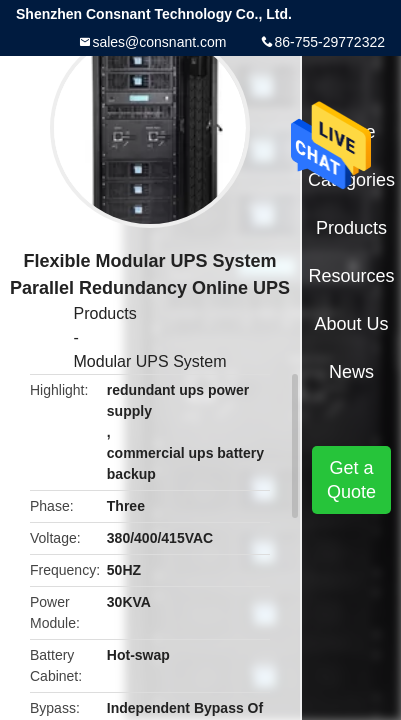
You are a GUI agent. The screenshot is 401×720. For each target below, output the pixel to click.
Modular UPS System (150, 361)
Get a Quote (351, 480)
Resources (352, 276)
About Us (352, 324)
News (351, 372)
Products (105, 313)
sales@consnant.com (159, 42)
